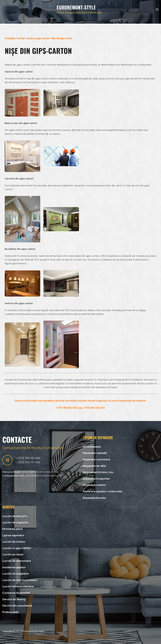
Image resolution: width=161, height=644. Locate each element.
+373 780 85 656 (67, 408)
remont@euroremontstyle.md (40, 472)
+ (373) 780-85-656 (28, 458)
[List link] (121, 447)
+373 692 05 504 (94, 408)
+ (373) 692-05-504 (28, 462)
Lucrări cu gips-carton (38, 38)
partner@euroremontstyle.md (43, 476)
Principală (10, 38)
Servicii (21, 38)
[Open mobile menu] (157, 9)
